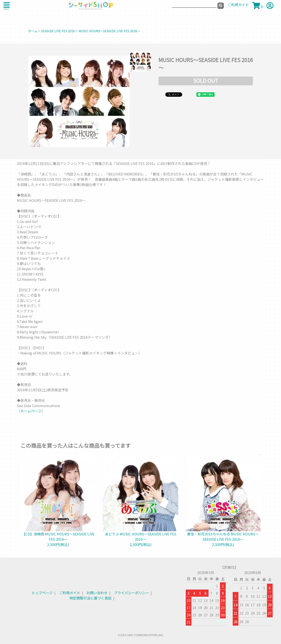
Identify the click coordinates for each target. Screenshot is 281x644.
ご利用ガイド (70, 593)
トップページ (42, 593)
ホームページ (31, 411)
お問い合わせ (97, 593)
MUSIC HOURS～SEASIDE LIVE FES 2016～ (109, 31)
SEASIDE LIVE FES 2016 (58, 31)
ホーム (33, 31)
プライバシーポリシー (131, 593)
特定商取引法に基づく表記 (90, 598)
